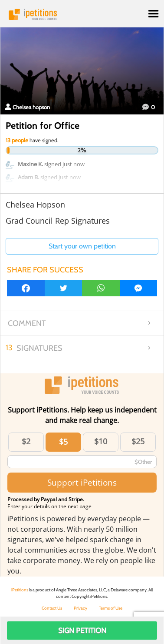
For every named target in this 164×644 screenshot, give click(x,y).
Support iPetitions (82, 482)
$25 (138, 441)
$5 (63, 442)
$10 (101, 441)
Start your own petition (82, 246)
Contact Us (52, 608)
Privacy (80, 608)
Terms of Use (111, 608)
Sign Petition (82, 631)
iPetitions (82, 14)
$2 (26, 441)
